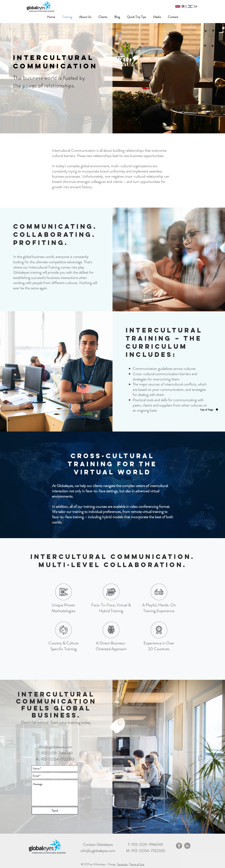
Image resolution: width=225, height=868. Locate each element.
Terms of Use (137, 864)
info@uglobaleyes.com (55, 747)
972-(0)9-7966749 (147, 844)
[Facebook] (179, 846)
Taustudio (122, 864)
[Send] (55, 811)
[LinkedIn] (187, 846)
